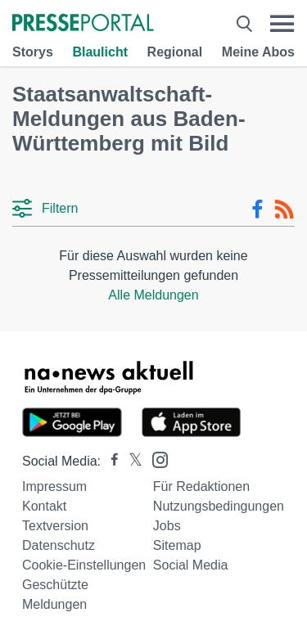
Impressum (54, 486)
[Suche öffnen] (244, 24)
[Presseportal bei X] (131, 461)
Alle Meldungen (153, 295)
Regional (175, 52)
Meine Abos (258, 52)
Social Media (191, 565)
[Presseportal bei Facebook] (110, 461)
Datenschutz (59, 545)
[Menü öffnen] (282, 24)
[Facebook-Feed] (257, 209)
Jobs (167, 526)
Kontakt (44, 506)
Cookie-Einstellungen (84, 565)
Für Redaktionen (201, 486)
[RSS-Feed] (284, 209)
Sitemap (177, 545)
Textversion (55, 526)
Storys (33, 52)
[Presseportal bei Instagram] (155, 459)
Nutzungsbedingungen (219, 506)
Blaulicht (100, 52)
